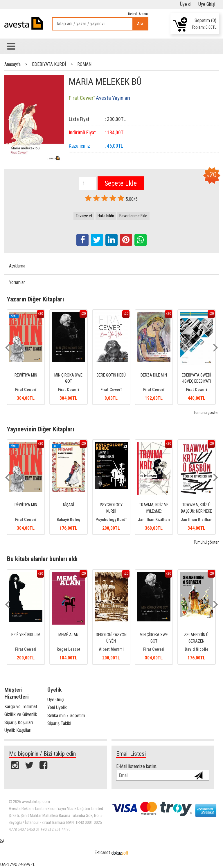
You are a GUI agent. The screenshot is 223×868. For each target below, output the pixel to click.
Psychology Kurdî (111, 520)
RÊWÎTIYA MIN (26, 375)
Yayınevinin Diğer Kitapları (41, 429)
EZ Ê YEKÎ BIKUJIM (26, 635)
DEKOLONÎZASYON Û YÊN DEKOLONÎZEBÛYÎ (111, 641)
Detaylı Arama (138, 14)
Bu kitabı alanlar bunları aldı (42, 559)
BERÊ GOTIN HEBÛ (111, 375)
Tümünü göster (206, 413)
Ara (140, 24)
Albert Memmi (111, 649)
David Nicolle (197, 649)
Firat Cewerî (26, 390)
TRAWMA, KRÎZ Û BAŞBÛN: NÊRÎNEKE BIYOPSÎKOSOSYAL (196, 511)
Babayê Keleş (68, 520)
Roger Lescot (69, 649)
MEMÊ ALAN (68, 635)
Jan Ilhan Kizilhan (154, 520)
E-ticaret (102, 852)
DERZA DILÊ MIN (154, 375)
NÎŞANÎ (69, 505)
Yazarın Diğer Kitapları (35, 299)
